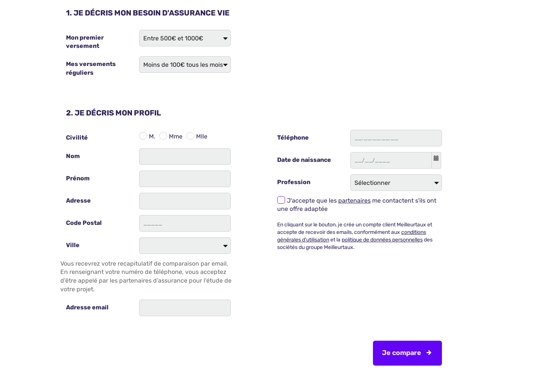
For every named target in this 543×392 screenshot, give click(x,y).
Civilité (77, 138)
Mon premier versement (85, 42)
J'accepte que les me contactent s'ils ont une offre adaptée (357, 205)
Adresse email (87, 307)
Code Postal (84, 223)
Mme (176, 136)
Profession (294, 182)
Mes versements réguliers (91, 68)
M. (152, 136)
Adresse (78, 201)
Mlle (202, 136)
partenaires (354, 201)
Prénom (78, 178)
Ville (73, 245)
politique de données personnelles (382, 240)
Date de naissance (304, 160)
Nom (73, 156)
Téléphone (293, 138)
